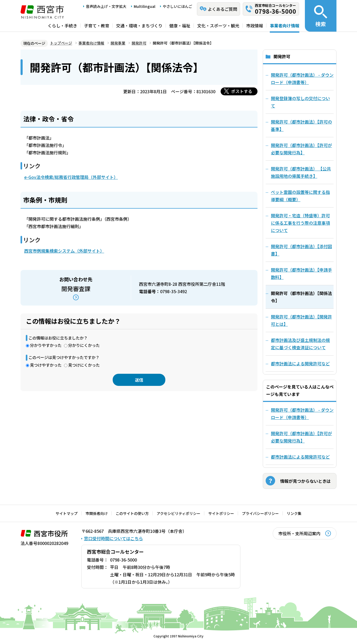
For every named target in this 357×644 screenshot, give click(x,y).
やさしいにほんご (177, 6)
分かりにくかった (84, 345)
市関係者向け (97, 513)
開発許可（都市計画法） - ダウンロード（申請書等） (302, 414)
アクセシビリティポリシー (178, 513)
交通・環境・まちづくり (139, 26)
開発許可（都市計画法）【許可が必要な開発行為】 (301, 437)
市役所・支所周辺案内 (299, 533)
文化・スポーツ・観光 (218, 26)
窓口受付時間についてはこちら (113, 538)
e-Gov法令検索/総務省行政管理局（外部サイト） (71, 177)
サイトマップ (67, 513)
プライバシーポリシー (260, 513)
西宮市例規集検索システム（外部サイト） (64, 251)
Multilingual (145, 6)
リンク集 (294, 513)
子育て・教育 (97, 26)
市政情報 (255, 26)
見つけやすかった (46, 365)
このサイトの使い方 (132, 513)
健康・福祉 (180, 26)
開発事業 (118, 43)
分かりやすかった (46, 345)
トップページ (61, 43)
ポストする (242, 91)
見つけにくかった (84, 365)
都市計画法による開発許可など (300, 457)
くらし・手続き (62, 26)
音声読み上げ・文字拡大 (106, 6)
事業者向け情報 (285, 26)
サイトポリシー (221, 513)
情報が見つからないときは (305, 481)
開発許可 (139, 43)
